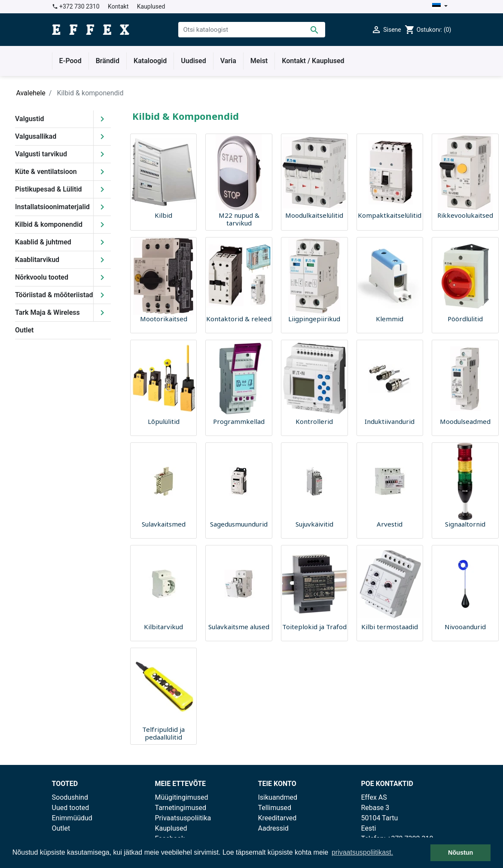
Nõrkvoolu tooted (42, 277)
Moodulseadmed (465, 421)
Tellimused (275, 808)
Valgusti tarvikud (41, 154)
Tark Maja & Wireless (47, 312)
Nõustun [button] (460, 853)
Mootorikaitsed (164, 319)
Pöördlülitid (465, 319)
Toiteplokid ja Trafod (314, 627)
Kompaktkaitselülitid (390, 215)
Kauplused (151, 6)
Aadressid (273, 828)
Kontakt (118, 6)
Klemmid (390, 319)
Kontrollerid (314, 421)
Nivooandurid (465, 627)
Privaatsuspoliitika (183, 818)
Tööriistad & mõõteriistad (54, 295)
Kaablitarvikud (37, 260)
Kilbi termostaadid (390, 627)
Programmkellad (239, 421)
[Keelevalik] (440, 7)
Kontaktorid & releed (239, 319)
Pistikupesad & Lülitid (49, 189)
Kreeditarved (277, 818)
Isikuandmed (278, 797)
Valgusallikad (36, 136)
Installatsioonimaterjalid (52, 207)
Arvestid (390, 524)
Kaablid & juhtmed (43, 242)
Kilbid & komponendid (49, 224)
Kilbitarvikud (163, 627)
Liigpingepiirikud (314, 319)
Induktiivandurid (390, 421)
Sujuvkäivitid (314, 524)
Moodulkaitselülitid (314, 215)
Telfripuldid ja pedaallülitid (163, 733)
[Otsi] (252, 30)
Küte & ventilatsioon (46, 172)
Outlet (24, 330)
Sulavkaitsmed (164, 524)
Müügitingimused (182, 797)
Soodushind (70, 797)
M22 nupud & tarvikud (239, 219)
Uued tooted (71, 808)
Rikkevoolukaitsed (465, 215)
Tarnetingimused (181, 808)
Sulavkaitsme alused (239, 627)
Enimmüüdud (72, 818)
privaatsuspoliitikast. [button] (362, 852)
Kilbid (163, 215)
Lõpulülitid (164, 421)
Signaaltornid (465, 524)
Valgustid (30, 119)
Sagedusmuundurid (239, 524)
